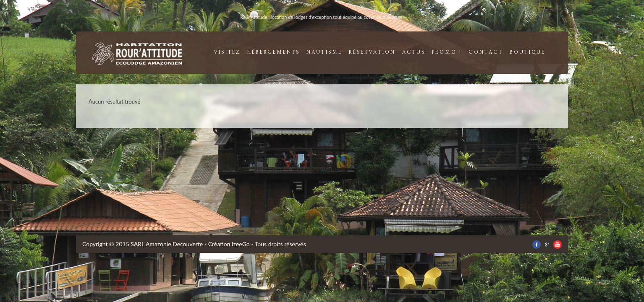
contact (486, 52)
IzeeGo (241, 244)
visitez (227, 52)
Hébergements (274, 52)
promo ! (447, 52)
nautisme (324, 52)
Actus (414, 52)
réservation (372, 52)
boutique (528, 52)
